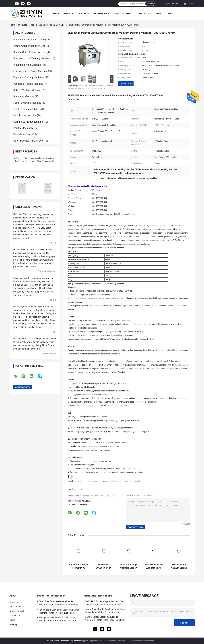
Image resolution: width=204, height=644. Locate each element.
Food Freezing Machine (26, 109)
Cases (169, 14)
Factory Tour (102, 14)
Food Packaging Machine (42, 25)
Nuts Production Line (25, 115)
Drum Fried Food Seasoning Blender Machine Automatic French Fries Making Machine (58, 603)
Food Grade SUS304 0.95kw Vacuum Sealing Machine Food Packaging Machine (104, 566)
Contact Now (126, 83)
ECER (157, 641)
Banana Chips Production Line (30, 52)
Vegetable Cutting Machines (29, 77)
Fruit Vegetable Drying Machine (30, 71)
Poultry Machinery (23, 128)
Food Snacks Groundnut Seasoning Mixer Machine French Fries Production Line (59, 611)
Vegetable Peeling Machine (28, 84)
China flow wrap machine (70, 641)
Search (150, 4)
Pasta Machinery (23, 134)
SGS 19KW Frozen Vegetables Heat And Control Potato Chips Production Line (104, 603)
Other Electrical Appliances (28, 141)
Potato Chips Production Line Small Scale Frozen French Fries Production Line (105, 611)
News (158, 14)
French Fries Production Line (29, 40)
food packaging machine (82, 481)
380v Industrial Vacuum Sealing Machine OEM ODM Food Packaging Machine (179, 566)
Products (69, 14)
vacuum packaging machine (129, 481)
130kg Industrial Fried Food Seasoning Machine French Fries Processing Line (58, 619)
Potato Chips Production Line (29, 46)
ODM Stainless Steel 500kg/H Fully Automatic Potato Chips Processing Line (105, 618)
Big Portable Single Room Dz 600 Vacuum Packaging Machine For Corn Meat (79, 566)
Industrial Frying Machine (27, 65)
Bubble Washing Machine (27, 90)
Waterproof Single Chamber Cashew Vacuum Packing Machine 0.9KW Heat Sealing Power (129, 566)
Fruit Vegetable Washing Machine (32, 59)
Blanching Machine (24, 96)
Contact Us (144, 14)
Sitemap (14, 624)
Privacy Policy (53, 641)
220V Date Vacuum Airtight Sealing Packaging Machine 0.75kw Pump (154, 566)
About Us (84, 14)
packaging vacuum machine (105, 481)
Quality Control (124, 14)
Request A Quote (171, 4)
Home (56, 14)
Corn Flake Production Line (28, 122)
